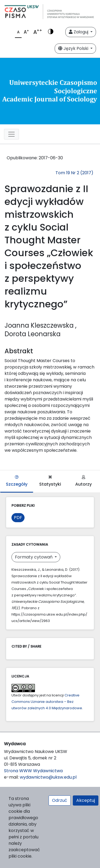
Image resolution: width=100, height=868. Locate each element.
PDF (18, 518)
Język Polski (74, 48)
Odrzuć (60, 800)
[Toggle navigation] (11, 134)
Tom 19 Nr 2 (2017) (74, 173)
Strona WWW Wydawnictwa (33, 771)
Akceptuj (86, 800)
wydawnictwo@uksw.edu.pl (48, 777)
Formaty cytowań (34, 557)
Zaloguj (79, 32)
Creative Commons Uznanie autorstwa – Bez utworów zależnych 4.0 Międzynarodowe (47, 702)
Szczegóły (17, 481)
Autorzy (83, 481)
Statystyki (50, 481)
